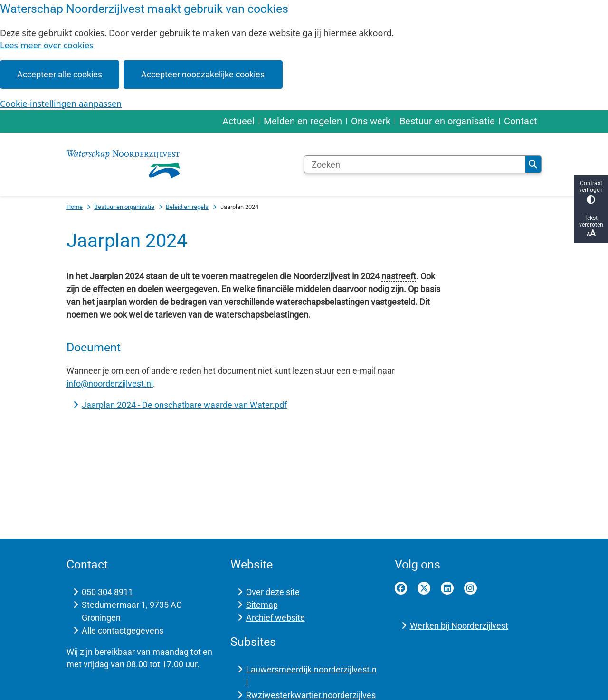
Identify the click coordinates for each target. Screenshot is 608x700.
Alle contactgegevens (123, 630)
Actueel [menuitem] (238, 121)
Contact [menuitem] (521, 121)
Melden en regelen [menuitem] (303, 121)
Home (75, 207)
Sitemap (262, 605)
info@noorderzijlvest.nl (110, 383)
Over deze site (273, 592)
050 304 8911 (107, 592)
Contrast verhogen (591, 192)
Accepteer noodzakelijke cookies (203, 74)
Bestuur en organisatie (124, 207)
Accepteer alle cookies (60, 74)
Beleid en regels (187, 207)
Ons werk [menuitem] (371, 121)
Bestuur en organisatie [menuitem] (447, 121)
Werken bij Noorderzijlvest (459, 626)
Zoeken (533, 164)
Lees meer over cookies (47, 45)
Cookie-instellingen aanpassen (61, 104)
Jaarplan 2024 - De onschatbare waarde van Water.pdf (184, 405)
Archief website (275, 618)
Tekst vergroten (591, 226)
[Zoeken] (415, 164)
